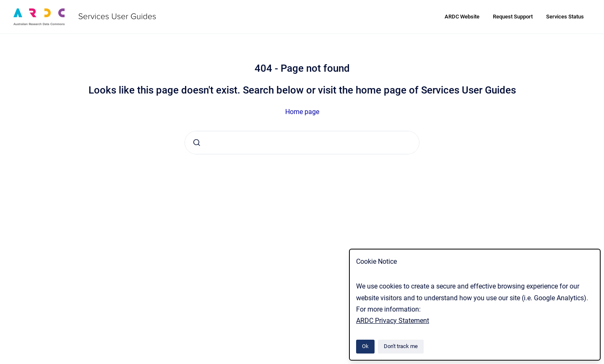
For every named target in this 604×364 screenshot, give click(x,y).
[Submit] (197, 143)
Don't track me (401, 346)
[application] (602, 362)
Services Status (565, 17)
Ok (365, 346)
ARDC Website (462, 17)
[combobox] (302, 143)
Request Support (513, 17)
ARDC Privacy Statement (393, 321)
